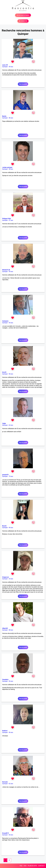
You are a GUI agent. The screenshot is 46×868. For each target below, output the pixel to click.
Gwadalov (5, 679)
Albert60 (5, 628)
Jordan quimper (7, 167)
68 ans (11, 630)
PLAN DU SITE (32, 866)
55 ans (11, 323)
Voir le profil (23, 84)
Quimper (5, 67)
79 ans (11, 476)
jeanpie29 (5, 475)
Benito (4, 116)
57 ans (11, 220)
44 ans (11, 528)
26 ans (11, 681)
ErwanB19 (6, 833)
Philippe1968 (6, 219)
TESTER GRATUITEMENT (23, 15)
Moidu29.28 (6, 270)
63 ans (11, 425)
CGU (25, 866)
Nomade (5, 782)
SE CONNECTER (23, 21)
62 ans (11, 784)
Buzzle (4, 526)
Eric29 (4, 372)
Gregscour (6, 577)
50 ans (11, 374)
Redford (5, 731)
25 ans (11, 579)
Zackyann (5, 321)
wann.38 (5, 65)
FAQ (21, 866)
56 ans (11, 732)
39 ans (11, 67)
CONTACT (41, 866)
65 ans (11, 835)
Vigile (4, 423)
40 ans (11, 118)
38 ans (11, 169)
